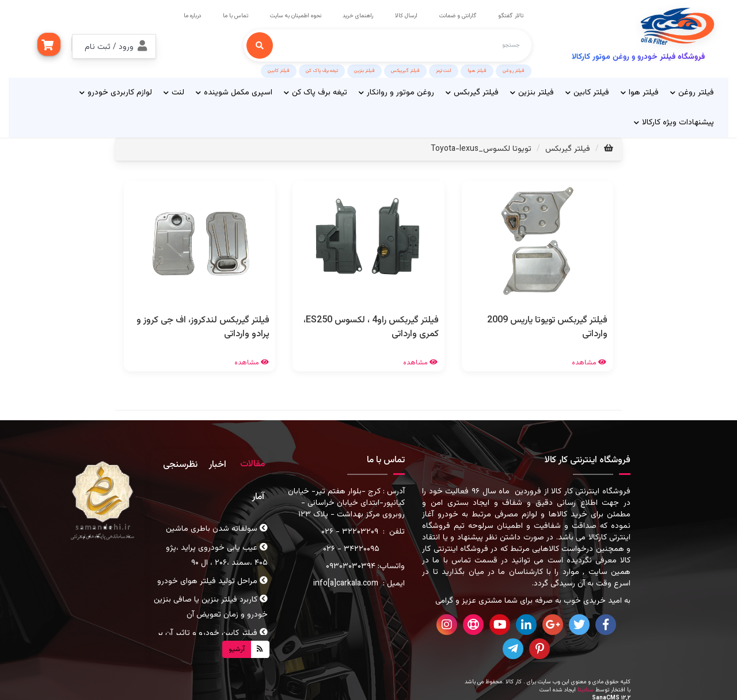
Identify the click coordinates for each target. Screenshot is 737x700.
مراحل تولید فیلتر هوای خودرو (212, 579)
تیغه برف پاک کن (322, 69)
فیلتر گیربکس (472, 90)
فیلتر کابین (279, 69)
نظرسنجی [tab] (180, 463)
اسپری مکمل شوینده (234, 90)
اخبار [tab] (218, 463)
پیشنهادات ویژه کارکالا (674, 120)
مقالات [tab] (252, 463)
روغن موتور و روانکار (396, 90)
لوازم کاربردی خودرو (116, 90)
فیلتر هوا (477, 69)
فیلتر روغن (514, 69)
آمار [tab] (258, 495)
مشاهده (590, 360)
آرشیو (237, 647)
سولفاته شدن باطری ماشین (217, 527)
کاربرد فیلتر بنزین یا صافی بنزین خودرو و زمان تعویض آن (211, 606)
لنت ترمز (444, 69)
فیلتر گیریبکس (405, 69)
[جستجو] (260, 43)
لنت (174, 90)
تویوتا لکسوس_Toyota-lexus (481, 147)
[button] (114, 44)
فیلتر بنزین (364, 69)
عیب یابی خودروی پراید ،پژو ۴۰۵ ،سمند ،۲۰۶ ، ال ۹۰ (217, 553)
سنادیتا (586, 688)
